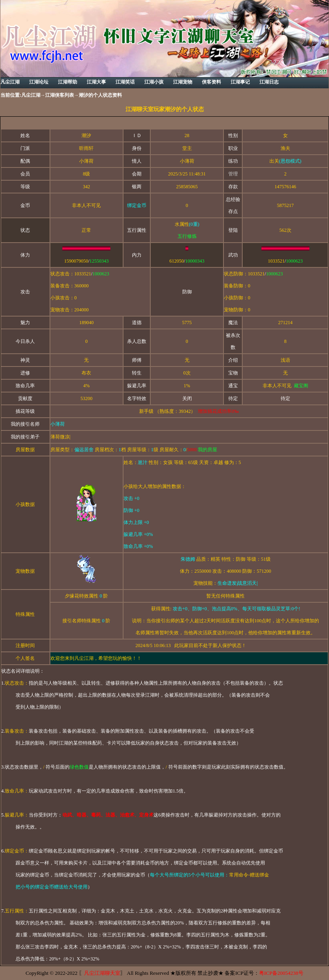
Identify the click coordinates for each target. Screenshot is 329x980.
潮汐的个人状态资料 (100, 95)
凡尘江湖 (31, 95)
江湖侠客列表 (60, 95)
